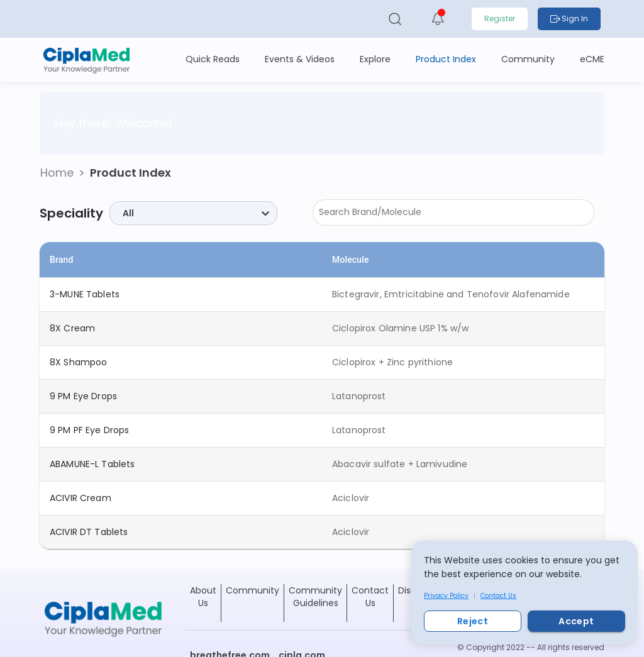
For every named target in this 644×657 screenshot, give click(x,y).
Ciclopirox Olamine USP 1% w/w (400, 328)
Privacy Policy (446, 596)
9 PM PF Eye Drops (90, 430)
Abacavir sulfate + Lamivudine (400, 464)
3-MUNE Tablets (85, 294)
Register (500, 19)
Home (57, 173)
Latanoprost (359, 396)
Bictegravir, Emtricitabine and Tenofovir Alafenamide (451, 294)
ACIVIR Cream (80, 498)
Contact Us (498, 596)
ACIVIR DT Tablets (89, 532)
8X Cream (72, 328)
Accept (576, 621)
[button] (57, 173)
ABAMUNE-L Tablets (92, 464)
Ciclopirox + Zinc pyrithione (392, 362)
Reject (473, 621)
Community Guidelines (315, 597)
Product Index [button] (130, 173)
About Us (203, 597)
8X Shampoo (79, 362)
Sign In (569, 19)
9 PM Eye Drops (83, 396)
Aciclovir (351, 498)
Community (253, 590)
